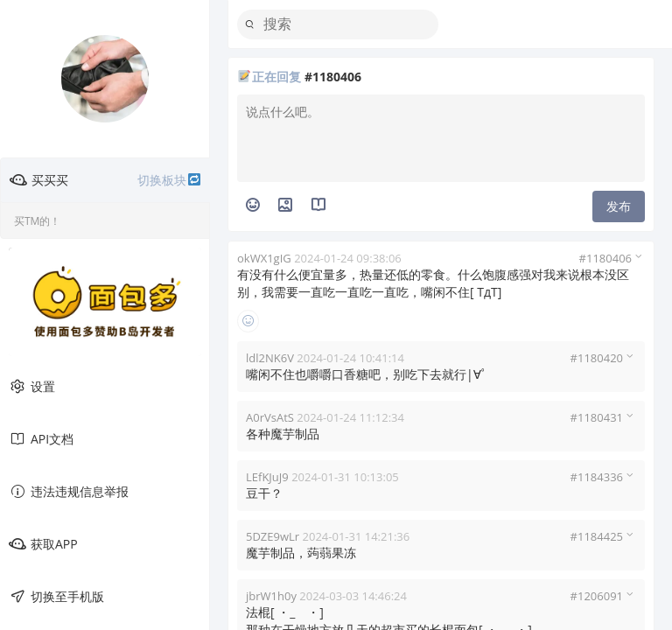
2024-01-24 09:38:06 (348, 258)
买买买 (105, 180)
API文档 (41, 439)
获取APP (43, 544)
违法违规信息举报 (69, 492)
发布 (619, 206)
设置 (32, 387)
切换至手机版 (56, 597)
